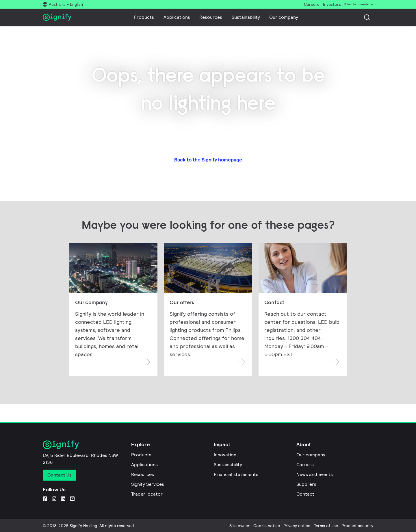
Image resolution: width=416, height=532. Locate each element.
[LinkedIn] (63, 498)
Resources (211, 17)
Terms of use (326, 526)
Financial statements (236, 474)
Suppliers (306, 484)
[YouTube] (72, 498)
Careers (305, 465)
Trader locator (147, 494)
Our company (284, 17)
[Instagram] (54, 498)
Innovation (225, 455)
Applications (177, 17)
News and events (315, 474)
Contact (305, 494)
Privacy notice (297, 526)
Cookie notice (267, 526)
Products (144, 17)
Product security (357, 526)
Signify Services (148, 484)
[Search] (367, 17)
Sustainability (246, 17)
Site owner (239, 526)
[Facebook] (45, 498)
